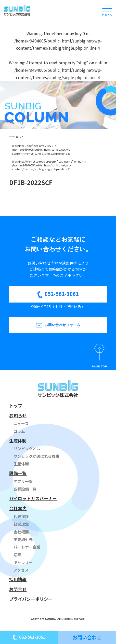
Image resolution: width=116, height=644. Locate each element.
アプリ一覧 (23, 481)
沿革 (17, 555)
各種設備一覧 (25, 489)
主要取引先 (23, 539)
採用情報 (18, 579)
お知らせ (18, 415)
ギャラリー (23, 562)
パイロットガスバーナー (33, 498)
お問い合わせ (87, 637)
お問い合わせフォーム (62, 325)
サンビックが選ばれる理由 (36, 456)
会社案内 (18, 508)
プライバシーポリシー (31, 599)
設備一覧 (18, 473)
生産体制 (18, 441)
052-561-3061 (62, 294)
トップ (16, 405)
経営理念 (21, 524)
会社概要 (21, 532)
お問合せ (18, 589)
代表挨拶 (21, 516)
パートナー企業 (27, 547)
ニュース (21, 424)
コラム (19, 431)
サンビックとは (27, 448)
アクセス (21, 570)
